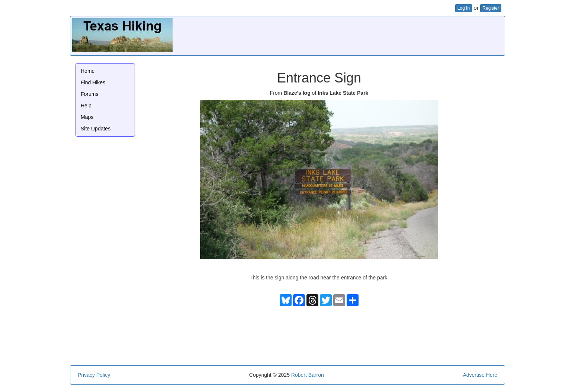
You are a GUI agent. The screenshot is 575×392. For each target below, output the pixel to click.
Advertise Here (480, 375)
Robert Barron (308, 375)
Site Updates (96, 129)
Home (88, 71)
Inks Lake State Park (343, 93)
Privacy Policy (94, 375)
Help (86, 106)
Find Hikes (93, 82)
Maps (87, 117)
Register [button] (491, 8)
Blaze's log (297, 93)
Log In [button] (464, 8)
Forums (89, 94)
